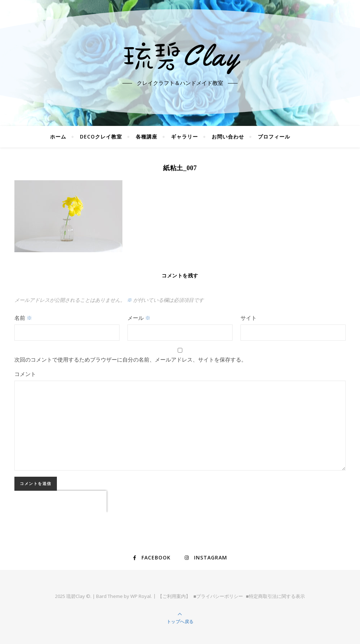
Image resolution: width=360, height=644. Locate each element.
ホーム (58, 137)
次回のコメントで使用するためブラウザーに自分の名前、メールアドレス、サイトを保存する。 (130, 359)
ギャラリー (184, 137)
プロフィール (274, 137)
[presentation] (60, 502)
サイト (249, 318)
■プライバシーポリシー (218, 596)
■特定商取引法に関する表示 (275, 596)
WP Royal (141, 596)
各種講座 (147, 137)
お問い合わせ (228, 137)
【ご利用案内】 (174, 596)
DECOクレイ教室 (101, 137)
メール (139, 318)
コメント (25, 374)
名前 (23, 318)
